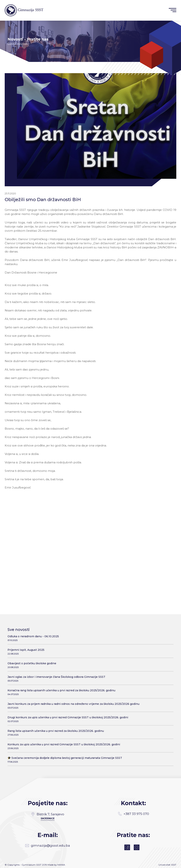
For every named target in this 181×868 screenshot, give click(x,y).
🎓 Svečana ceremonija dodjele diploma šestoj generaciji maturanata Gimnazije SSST (89, 756)
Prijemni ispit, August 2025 (89, 648)
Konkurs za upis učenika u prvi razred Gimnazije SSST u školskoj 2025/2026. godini (89, 742)
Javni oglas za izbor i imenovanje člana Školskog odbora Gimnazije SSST (89, 675)
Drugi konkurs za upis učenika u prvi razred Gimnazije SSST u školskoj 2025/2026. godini (89, 715)
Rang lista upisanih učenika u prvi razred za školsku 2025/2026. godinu (89, 729)
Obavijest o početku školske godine (89, 661)
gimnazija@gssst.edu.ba (48, 844)
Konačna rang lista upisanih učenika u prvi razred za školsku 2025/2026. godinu (89, 688)
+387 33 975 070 (133, 810)
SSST (174, 864)
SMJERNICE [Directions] (48, 815)
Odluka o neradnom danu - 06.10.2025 (89, 634)
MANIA (61, 864)
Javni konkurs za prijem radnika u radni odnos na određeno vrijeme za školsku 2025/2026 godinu (89, 702)
